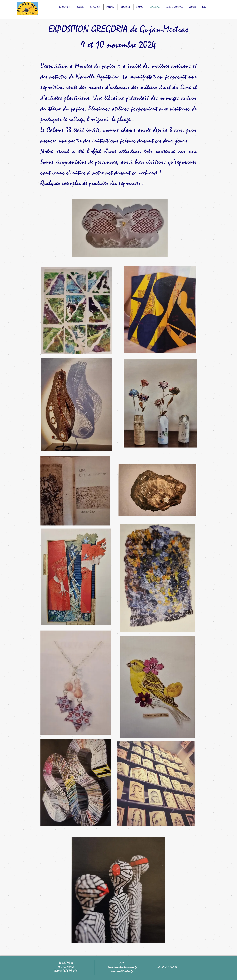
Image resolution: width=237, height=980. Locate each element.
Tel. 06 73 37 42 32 (167, 967)
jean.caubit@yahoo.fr (122, 971)
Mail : (122, 963)
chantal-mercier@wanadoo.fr (122, 967)
